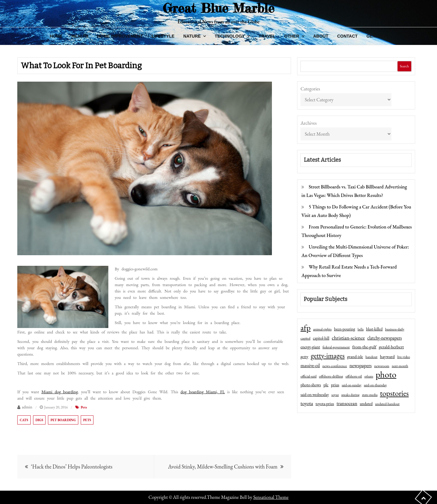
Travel (267, 36)
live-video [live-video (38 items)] (404, 357)
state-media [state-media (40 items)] (370, 395)
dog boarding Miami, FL (203, 392)
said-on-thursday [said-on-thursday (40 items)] (375, 385)
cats (24, 420)
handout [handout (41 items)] (371, 357)
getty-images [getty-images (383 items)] (328, 356)
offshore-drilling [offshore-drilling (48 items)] (331, 376)
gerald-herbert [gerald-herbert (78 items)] (391, 347)
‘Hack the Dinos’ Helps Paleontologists (72, 467)
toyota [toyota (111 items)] (307, 403)
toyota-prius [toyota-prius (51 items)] (325, 404)
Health (80, 36)
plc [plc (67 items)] (326, 385)
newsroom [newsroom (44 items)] (382, 366)
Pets (84, 407)
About (321, 36)
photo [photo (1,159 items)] (386, 374)
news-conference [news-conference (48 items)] (335, 366)
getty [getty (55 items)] (304, 357)
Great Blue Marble (218, 8)
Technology (230, 36)
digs (39, 420)
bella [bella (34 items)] (361, 329)
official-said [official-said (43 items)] (308, 376)
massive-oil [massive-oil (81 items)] (310, 365)
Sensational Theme (271, 497)
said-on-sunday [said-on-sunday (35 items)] (352, 385)
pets (87, 420)
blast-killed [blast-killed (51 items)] (374, 329)
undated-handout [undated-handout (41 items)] (387, 404)
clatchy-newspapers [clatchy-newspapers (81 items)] (384, 338)
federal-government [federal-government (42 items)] (336, 347)
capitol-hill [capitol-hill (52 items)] (321, 338)
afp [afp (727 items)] (305, 328)
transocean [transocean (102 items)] (347, 403)
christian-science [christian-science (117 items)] (348, 338)
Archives (308, 123)
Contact (347, 36)
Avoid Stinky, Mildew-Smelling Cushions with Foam (223, 467)
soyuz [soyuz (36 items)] (335, 395)
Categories (310, 89)
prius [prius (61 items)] (335, 385)
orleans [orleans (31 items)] (369, 376)
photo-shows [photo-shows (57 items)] (311, 385)
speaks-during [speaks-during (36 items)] (351, 395)
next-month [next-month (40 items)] (400, 366)
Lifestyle (163, 36)
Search (404, 66)
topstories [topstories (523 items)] (394, 394)
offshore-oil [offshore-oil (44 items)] (354, 376)
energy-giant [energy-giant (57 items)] (310, 347)
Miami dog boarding (59, 392)
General (377, 36)
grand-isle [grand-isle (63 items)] (355, 357)
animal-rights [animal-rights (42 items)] (322, 329)
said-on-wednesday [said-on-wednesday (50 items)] (315, 395)
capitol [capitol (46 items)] (305, 338)
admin (27, 407)
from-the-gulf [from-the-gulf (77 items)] (364, 347)
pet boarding (63, 420)
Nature (192, 36)
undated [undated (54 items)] (366, 404)
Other (292, 36)
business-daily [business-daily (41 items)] (395, 329)
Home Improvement (120, 36)
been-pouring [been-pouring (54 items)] (345, 329)
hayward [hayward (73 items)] (387, 356)
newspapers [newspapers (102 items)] (361, 365)
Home (56, 36)
